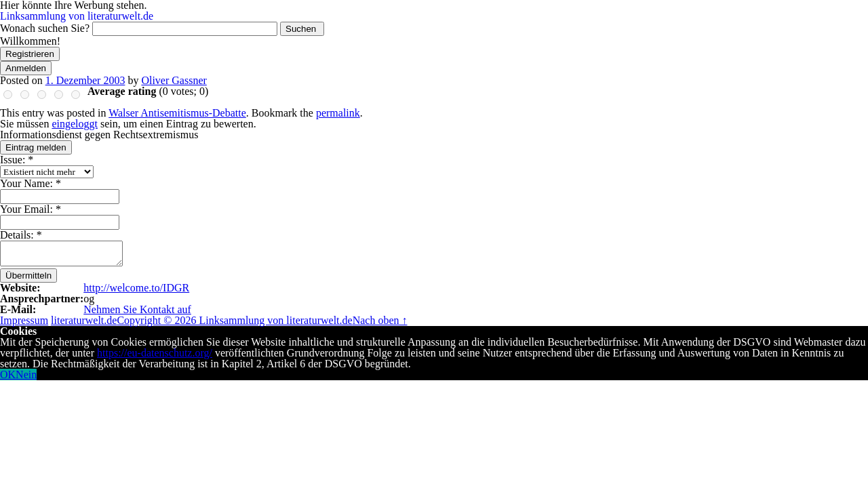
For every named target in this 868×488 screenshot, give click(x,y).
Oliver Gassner (174, 80)
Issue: (17, 160)
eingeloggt (75, 124)
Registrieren (30, 54)
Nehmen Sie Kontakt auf (137, 309)
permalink (338, 113)
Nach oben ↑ (380, 320)
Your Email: (31, 209)
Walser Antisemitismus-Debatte (177, 113)
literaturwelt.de (84, 320)
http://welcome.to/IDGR (136, 288)
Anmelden (26, 68)
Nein (26, 374)
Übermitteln (28, 276)
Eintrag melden (36, 147)
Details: (21, 235)
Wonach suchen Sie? (45, 28)
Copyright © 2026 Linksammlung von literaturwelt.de (234, 320)
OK (8, 374)
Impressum (24, 320)
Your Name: (31, 183)
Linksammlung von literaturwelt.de (77, 16)
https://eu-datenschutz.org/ (155, 353)
